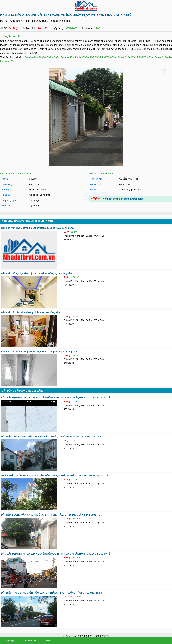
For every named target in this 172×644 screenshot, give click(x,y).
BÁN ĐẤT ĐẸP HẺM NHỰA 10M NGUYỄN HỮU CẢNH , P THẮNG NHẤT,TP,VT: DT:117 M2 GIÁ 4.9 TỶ (55, 554)
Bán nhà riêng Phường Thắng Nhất (41, 57)
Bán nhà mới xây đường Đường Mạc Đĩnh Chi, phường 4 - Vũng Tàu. (39, 351)
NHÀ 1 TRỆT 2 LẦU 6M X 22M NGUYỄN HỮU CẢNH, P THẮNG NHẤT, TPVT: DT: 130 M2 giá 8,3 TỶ (54, 476)
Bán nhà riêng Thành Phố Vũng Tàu (135, 57)
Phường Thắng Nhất (60, 21)
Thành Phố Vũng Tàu (34, 21)
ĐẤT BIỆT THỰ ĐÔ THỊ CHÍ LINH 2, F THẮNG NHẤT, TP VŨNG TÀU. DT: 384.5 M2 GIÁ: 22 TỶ (52, 437)
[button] (164, 71)
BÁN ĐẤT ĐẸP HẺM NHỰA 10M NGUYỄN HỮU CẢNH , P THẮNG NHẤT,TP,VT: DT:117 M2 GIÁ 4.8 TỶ (55, 398)
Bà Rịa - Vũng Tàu (10, 21)
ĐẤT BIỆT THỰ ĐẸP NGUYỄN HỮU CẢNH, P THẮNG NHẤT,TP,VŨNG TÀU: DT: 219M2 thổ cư (51, 593)
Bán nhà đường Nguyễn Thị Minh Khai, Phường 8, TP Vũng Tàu (36, 273)
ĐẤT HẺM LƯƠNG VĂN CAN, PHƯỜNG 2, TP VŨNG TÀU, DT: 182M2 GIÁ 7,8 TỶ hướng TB (51, 515)
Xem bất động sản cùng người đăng (123, 199)
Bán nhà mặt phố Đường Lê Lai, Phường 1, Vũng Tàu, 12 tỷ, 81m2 (37, 228)
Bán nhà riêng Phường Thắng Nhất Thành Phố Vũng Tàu (88, 57)
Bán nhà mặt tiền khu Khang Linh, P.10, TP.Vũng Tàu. (31, 312)
